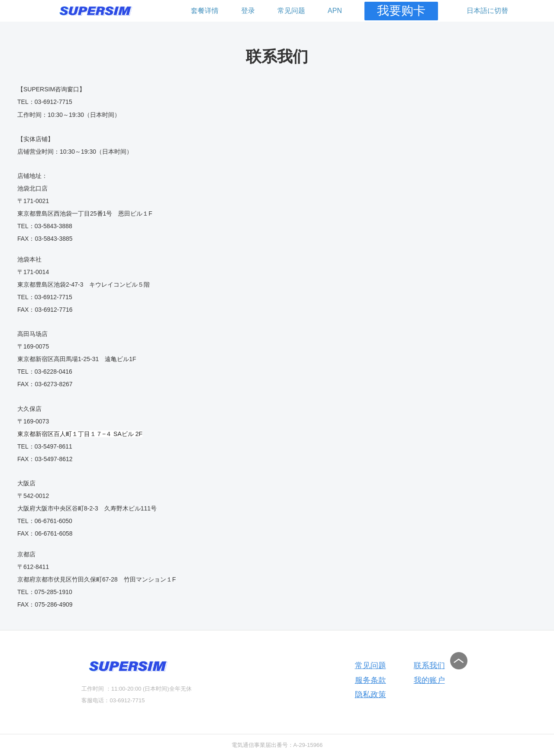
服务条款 (370, 680)
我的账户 (429, 680)
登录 (248, 11)
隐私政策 (370, 695)
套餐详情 (205, 11)
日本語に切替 (487, 11)
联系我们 (429, 666)
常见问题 (291, 11)
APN (335, 11)
